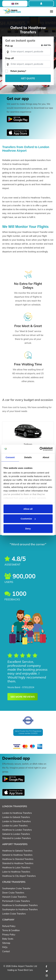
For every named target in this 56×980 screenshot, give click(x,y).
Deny (28, 528)
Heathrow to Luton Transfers (16, 868)
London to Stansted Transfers (17, 821)
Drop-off (9, 58)
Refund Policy (9, 926)
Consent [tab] (10, 457)
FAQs (5, 947)
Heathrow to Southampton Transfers (20, 905)
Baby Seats (8, 939)
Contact (6, 951)
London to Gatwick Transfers (16, 817)
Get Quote (28, 78)
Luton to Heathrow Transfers (16, 872)
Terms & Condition (11, 930)
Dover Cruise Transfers (13, 893)
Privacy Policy (9, 935)
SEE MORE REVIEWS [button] (23, 697)
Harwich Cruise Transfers (14, 897)
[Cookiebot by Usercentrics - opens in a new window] (40, 449)
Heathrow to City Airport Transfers (19, 876)
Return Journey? (18, 71)
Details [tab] (28, 457)
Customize (28, 519)
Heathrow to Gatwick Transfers (17, 851)
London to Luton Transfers (15, 826)
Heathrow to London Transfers (17, 830)
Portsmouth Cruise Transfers (16, 901)
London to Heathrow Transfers (17, 813)
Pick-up (9, 46)
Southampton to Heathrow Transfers (20, 910)
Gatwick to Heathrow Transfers (17, 855)
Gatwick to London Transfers (16, 834)
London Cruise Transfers (14, 914)
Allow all (28, 509)
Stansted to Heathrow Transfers (18, 863)
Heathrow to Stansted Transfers (18, 859)
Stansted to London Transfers (17, 838)
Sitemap (6, 943)
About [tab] (46, 457)
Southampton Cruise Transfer (16, 888)
